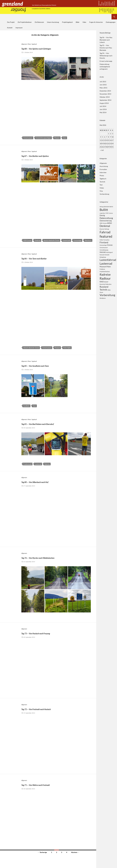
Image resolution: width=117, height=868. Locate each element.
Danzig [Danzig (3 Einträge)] (102, 216)
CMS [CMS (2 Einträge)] (107, 214)
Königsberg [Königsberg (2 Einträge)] (103, 262)
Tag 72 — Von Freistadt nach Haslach (50, 709)
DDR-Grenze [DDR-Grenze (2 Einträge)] (103, 225)
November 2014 (105, 94)
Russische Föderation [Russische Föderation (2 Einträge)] (106, 291)
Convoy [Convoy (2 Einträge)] (111, 214)
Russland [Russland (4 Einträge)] (104, 294)
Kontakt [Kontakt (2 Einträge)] (107, 259)
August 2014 (104, 103)
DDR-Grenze (27, 240)
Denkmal (38, 240)
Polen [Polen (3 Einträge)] (109, 272)
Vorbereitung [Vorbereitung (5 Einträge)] (107, 303)
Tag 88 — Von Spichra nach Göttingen (51, 48)
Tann (34, 406)
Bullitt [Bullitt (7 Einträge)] (104, 210)
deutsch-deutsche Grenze (52, 240)
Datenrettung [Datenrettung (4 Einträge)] (106, 219)
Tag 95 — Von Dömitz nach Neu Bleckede (106, 48)
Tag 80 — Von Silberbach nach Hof (48, 481)
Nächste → (75, 852)
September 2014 (105, 100)
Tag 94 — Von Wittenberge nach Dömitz (106, 56)
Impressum (19, 28)
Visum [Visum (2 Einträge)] (101, 300)
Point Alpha (67, 348)
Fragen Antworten (96, 22)
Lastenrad (38, 464)
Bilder (78, 22)
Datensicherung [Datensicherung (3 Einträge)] (106, 222)
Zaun (65, 138)
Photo (29, 44)
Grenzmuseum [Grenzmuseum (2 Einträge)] (104, 252)
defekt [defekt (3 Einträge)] (110, 225)
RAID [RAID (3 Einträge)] (102, 289)
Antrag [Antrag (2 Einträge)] (102, 207)
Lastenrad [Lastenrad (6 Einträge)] (106, 269)
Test (101, 185)
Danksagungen (111, 22)
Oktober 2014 (105, 97)
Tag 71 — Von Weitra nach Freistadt (49, 784)
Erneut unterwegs (106, 61)
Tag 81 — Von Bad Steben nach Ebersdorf (53, 423)
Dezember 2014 (105, 91)
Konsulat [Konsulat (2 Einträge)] (102, 259)
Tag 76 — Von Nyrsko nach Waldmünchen (54, 557)
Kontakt (10, 28)
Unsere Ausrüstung (53, 22)
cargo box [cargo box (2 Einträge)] (102, 214)
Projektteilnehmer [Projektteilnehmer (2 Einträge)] (105, 277)
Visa (101, 191)
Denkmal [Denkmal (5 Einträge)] (105, 228)
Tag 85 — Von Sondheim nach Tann (49, 365)
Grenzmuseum (28, 138)
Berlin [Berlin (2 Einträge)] (111, 207)
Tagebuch (34, 44)
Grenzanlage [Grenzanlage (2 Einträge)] (103, 249)
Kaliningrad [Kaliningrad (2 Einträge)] (109, 257)
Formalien (103, 169)
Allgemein (24, 44)
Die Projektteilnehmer (25, 22)
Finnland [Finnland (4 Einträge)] (104, 246)
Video (84, 22)
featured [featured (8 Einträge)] (106, 240)
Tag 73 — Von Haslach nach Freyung (49, 633)
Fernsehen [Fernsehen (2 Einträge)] (106, 243)
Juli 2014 (103, 106)
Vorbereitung (104, 194)
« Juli (102, 150)
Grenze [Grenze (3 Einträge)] (110, 249)
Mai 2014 (103, 112)
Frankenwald (27, 464)
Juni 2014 (103, 109)
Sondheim (26, 406)
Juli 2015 (103, 82)
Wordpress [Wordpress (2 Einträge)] (103, 307)
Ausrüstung (104, 166)
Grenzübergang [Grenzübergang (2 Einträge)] (104, 254)
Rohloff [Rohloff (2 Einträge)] (106, 289)
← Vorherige (42, 852)
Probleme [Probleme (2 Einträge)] (102, 275)
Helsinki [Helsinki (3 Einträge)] (103, 256)
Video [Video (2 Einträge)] (109, 298)
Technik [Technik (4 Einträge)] (103, 297)
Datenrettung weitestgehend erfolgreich (105, 67)
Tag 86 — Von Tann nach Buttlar (46, 258)
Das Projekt (11, 22)
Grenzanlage (77, 240)
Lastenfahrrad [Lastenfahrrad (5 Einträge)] (108, 265)
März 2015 (103, 88)
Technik (102, 182)
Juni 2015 (103, 85)
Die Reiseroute (39, 22)
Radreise (47, 464)
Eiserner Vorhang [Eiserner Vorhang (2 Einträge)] (104, 231)
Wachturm (88, 240)
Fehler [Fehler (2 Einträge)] (101, 243)
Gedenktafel (66, 240)
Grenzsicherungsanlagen (43, 138)
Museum (57, 138)
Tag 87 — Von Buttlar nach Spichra (48, 155)
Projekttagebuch (67, 22)
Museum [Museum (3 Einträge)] (103, 272)
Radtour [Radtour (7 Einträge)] (105, 285)
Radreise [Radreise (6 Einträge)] (105, 280)
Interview (103, 172)
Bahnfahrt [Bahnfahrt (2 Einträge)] (107, 207)
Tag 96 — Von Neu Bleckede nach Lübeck (106, 40)
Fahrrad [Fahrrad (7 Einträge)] (105, 235)
